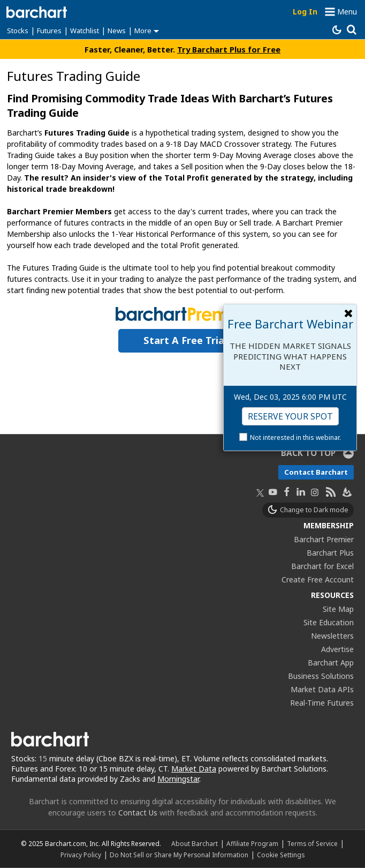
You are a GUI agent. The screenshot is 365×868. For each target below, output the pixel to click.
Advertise (337, 649)
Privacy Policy (81, 855)
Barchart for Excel (322, 566)
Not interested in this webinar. (295, 437)
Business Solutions (321, 676)
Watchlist (85, 31)
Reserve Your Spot (290, 416)
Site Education (329, 622)
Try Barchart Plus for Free (229, 49)
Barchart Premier (324, 539)
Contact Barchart (316, 472)
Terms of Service (312, 843)
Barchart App (331, 663)
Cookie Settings (281, 855)
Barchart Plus (330, 553)
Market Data (194, 769)
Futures (49, 31)
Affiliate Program (252, 843)
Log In (305, 12)
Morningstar (178, 779)
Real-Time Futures (322, 703)
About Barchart (195, 843)
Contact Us (138, 813)
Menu (347, 12)
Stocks (18, 31)
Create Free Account (318, 579)
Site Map (338, 609)
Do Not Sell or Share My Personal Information (179, 855)
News (117, 31)
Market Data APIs (322, 689)
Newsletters (332, 636)
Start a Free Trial (185, 340)
